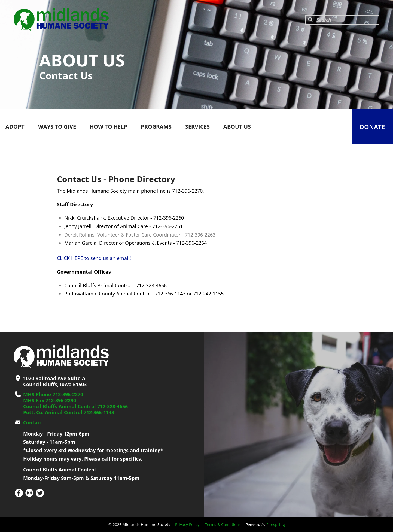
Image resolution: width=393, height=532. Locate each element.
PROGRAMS (156, 127)
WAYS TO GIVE (57, 127)
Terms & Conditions (223, 525)
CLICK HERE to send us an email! (94, 258)
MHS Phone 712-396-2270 (53, 394)
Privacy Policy (187, 525)
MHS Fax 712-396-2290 (50, 400)
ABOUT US (237, 127)
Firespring (276, 525)
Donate (372, 127)
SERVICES (197, 127)
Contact (33, 422)
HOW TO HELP (108, 127)
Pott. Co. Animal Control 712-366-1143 (69, 412)
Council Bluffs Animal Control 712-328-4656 (75, 406)
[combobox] (342, 20)
